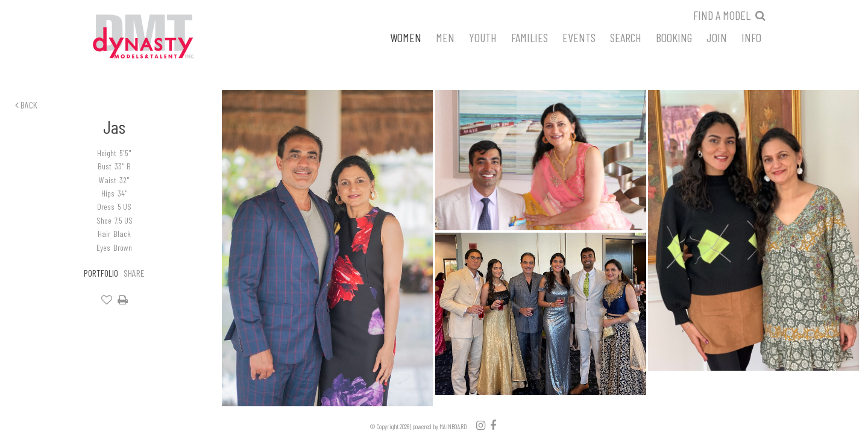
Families (530, 37)
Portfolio (101, 273)
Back (26, 105)
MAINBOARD (453, 426)
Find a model (722, 15)
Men (445, 37)
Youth (483, 37)
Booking (674, 37)
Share (134, 273)
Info (751, 37)
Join (717, 37)
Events (579, 37)
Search (626, 37)
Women (406, 37)
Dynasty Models (166, 37)
